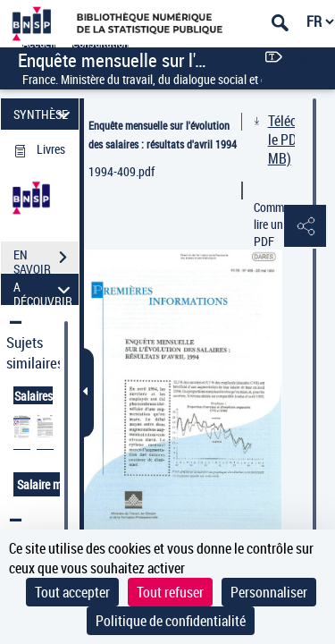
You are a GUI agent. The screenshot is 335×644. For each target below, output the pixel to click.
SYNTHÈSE (44, 114)
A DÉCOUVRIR (44, 289)
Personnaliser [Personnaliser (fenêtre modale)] (269, 592)
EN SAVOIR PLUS (46, 259)
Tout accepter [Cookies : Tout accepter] (72, 592)
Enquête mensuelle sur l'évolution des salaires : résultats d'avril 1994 (163, 135)
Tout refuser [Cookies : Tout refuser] (170, 592)
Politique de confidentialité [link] (171, 621)
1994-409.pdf (121, 171)
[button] (304, 227)
